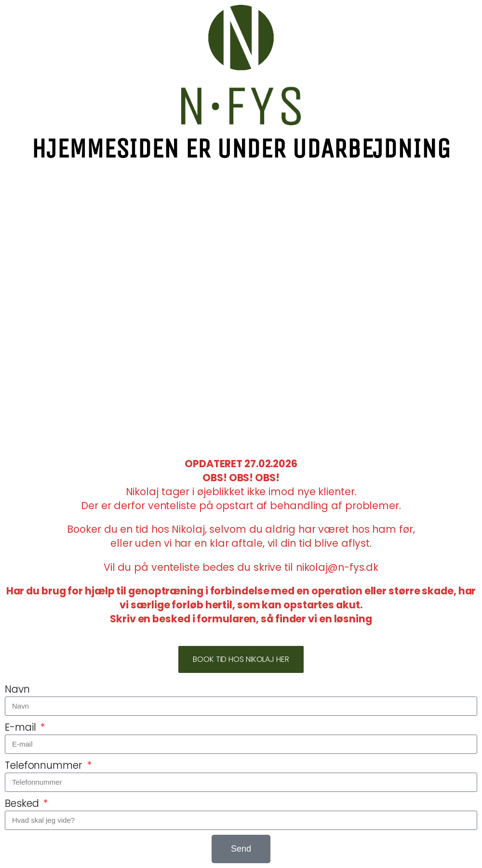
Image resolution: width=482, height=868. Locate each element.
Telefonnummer (45, 765)
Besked (23, 803)
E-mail (22, 727)
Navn (17, 689)
